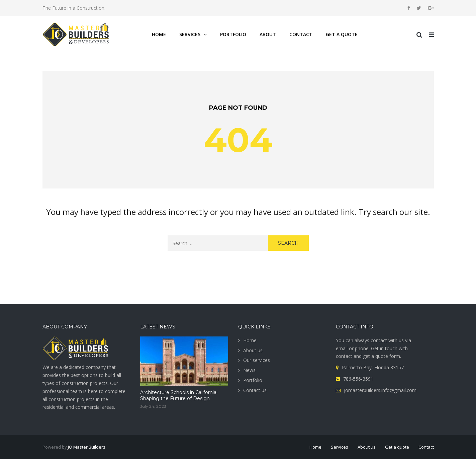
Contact (426, 447)
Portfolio (253, 380)
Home (250, 340)
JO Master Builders (87, 447)
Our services (257, 360)
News (249, 370)
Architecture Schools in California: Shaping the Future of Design (179, 395)
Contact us (255, 390)
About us (253, 350)
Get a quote (397, 447)
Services (340, 447)
